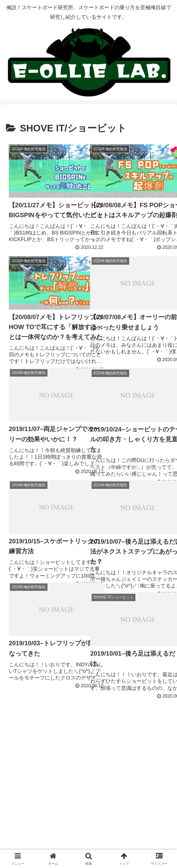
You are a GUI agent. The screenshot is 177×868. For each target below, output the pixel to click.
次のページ (88, 722)
